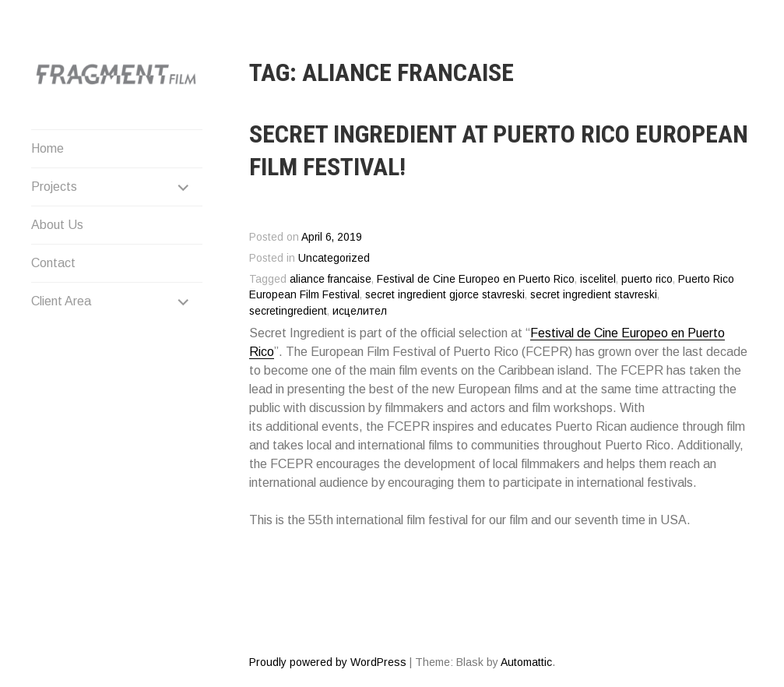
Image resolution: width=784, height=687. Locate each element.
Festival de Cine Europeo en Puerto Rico (476, 279)
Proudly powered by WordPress (328, 662)
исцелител (360, 311)
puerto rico (647, 279)
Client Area (61, 301)
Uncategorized (334, 258)
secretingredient (288, 311)
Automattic (526, 662)
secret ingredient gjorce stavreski (445, 295)
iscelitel (598, 279)
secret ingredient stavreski (594, 295)
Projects (54, 187)
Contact (53, 263)
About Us (57, 225)
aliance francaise (330, 279)
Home (47, 148)
